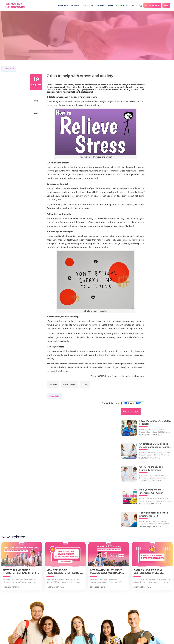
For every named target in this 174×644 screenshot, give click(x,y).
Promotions (122, 5)
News (110, 5)
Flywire (75, 5)
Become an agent (152, 5)
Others (101, 5)
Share (129, 403)
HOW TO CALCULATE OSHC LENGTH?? (155, 422)
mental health (69, 384)
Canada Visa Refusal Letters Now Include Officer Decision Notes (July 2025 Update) (150, 572)
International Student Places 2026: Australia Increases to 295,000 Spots (108, 572)
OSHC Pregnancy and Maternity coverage (151, 468)
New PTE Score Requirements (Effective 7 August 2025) (65, 572)
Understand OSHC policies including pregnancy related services (154, 445)
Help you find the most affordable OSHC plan (151, 491)
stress (85, 384)
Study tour (88, 5)
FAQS (134, 5)
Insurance (63, 5)
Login (166, 5)
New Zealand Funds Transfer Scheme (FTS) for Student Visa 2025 (22, 572)
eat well (53, 384)
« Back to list (9, 69)
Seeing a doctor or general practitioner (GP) (154, 514)
